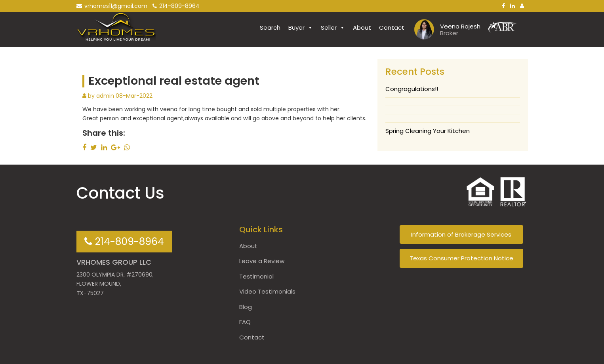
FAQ (245, 322)
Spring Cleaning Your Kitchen (428, 131)
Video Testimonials (267, 291)
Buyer (301, 27)
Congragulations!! (412, 89)
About (362, 27)
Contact (392, 27)
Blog (246, 307)
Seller (333, 27)
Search (270, 27)
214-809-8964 (176, 6)
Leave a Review (262, 261)
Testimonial (256, 276)
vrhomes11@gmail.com (112, 6)
